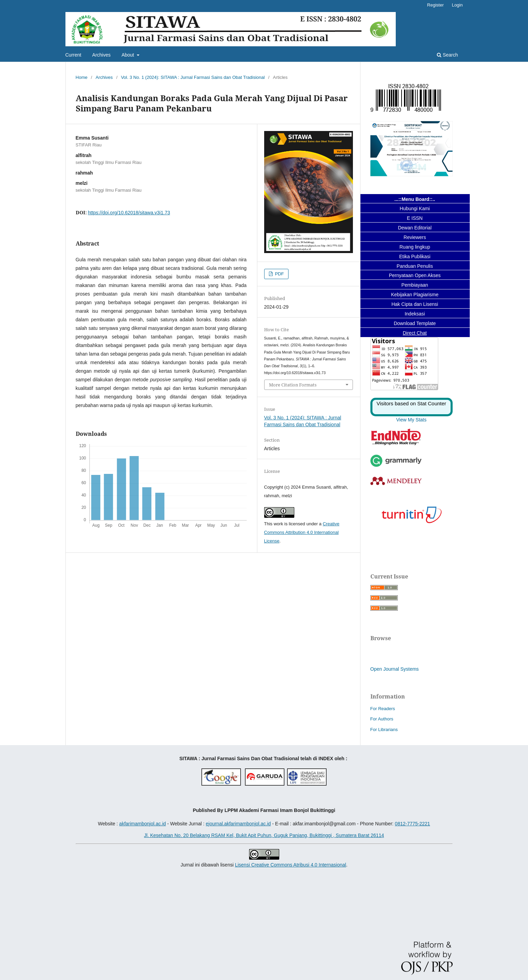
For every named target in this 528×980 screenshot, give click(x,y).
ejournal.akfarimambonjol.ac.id (238, 824)
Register (435, 5)
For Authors (382, 719)
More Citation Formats (293, 385)
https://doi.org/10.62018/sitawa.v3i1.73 (129, 213)
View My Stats (411, 420)
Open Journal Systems (395, 669)
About (128, 55)
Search (447, 55)
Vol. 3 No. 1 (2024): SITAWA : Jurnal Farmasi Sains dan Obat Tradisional (193, 77)
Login (457, 5)
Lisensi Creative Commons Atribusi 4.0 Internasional (291, 865)
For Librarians (384, 730)
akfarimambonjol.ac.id (143, 824)
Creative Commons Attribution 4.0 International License (302, 532)
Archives (101, 55)
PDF (279, 274)
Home (82, 77)
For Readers (383, 709)
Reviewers (415, 237)
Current (73, 55)
